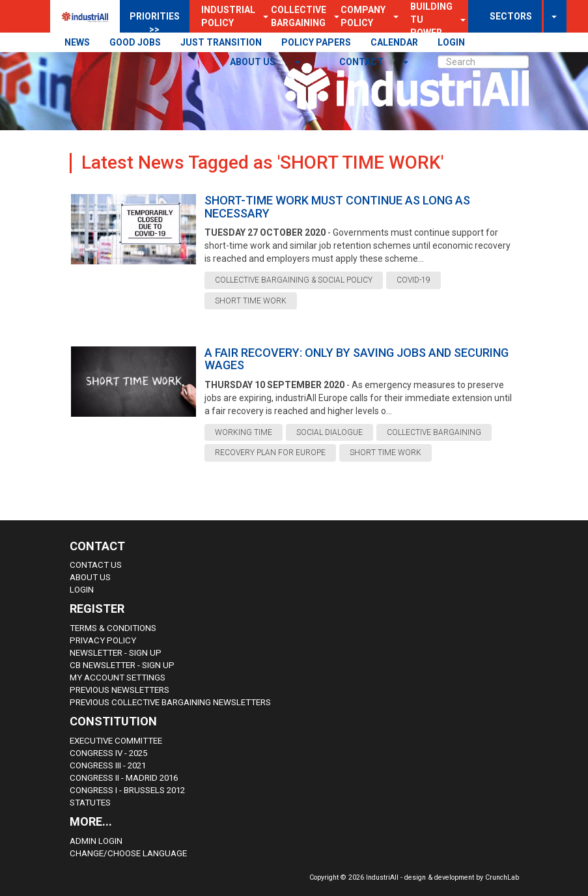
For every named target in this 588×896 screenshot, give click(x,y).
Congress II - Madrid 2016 (124, 778)
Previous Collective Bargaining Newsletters (170, 702)
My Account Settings (118, 678)
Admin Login (96, 841)
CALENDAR (394, 42)
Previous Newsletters (119, 690)
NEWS (77, 42)
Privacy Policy (103, 640)
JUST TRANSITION (221, 42)
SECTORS (511, 16)
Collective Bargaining (299, 16)
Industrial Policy (228, 16)
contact (362, 62)
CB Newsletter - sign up (122, 665)
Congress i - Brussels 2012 (127, 790)
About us (254, 62)
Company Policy (363, 16)
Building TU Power (431, 20)
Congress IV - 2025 (108, 753)
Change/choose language (128, 853)
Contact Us (96, 565)
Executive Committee (116, 741)
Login (82, 590)
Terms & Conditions (113, 628)
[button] (392, 16)
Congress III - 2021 (108, 765)
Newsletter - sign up (116, 653)
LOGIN (451, 42)
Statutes (90, 803)
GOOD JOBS (135, 42)
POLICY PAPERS (316, 42)
